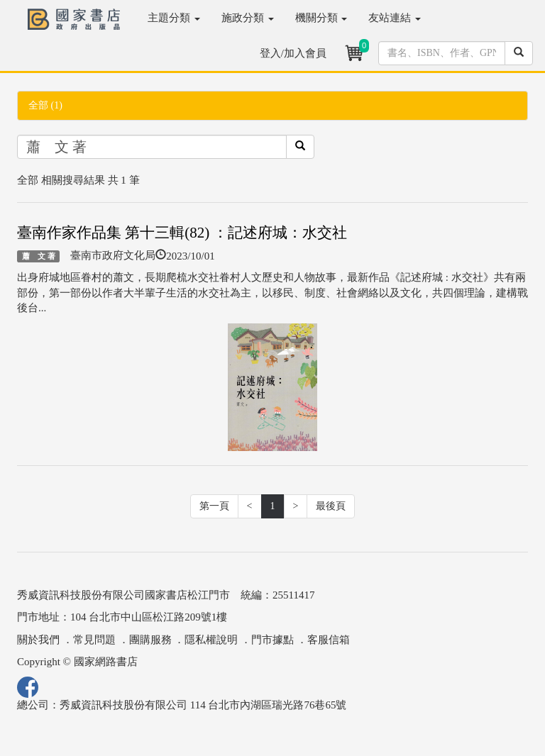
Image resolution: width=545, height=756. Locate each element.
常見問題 (94, 640)
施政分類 (248, 18)
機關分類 (321, 18)
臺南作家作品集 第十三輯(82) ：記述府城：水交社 (182, 233)
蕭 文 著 (39, 256)
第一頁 (214, 506)
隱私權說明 (211, 640)
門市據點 (272, 640)
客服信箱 (329, 640)
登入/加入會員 (293, 53)
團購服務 (150, 640)
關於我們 (38, 640)
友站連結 (395, 18)
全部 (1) (45, 105)
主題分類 (174, 18)
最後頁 (331, 506)
